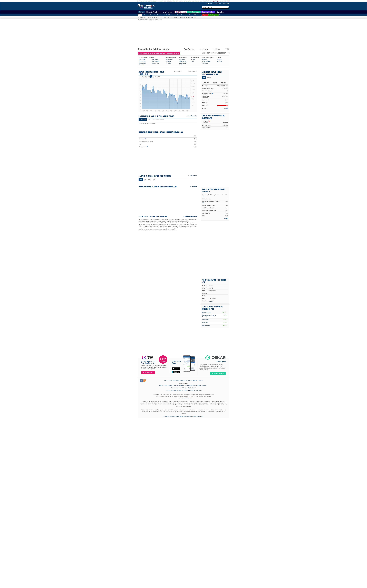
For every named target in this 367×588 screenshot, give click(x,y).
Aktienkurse (141, 17)
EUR (204, 77)
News (174, 416)
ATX (138, 1)
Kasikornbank (181, 385)
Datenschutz (174, 390)
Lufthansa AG (206, 325)
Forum (221, 15)
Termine (170, 17)
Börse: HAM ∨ (178, 71)
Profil (192, 61)
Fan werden (226, 3)
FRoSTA (161, 385)
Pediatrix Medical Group (170, 385)
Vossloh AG (205, 323)
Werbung (185, 388)
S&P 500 (201, 380)
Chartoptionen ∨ (192, 71)
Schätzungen (183, 61)
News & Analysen (153, 12)
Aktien (140, 15)
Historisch (142, 65)
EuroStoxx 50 (176, 380)
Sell (154, 180)
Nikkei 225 (196, 380)
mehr (209, 77)
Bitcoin (193, 416)
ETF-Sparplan (194, 12)
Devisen (186, 15)
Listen (165, 17)
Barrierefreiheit (192, 388)
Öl (192, 1)
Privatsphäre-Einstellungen (195, 390)
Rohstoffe (180, 15)
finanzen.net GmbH (187, 398)
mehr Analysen (193, 176)
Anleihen (174, 15)
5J (155, 77)
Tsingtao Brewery (189, 385)
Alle (149, 120)
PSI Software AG (207, 312)
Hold (150, 180)
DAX (147, 1)
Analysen (168, 61)
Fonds (166, 15)
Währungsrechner (168, 416)
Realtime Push (155, 63)
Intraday (142, 77)
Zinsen (191, 15)
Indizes (145, 15)
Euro (201, 1)
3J (153, 77)
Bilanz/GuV (182, 59)
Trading (200, 15)
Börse (141, 12)
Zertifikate (151, 15)
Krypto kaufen (208, 12)
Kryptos (205, 15)
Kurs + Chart (142, 59)
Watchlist (219, 61)
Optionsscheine (206, 61)
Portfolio (219, 59)
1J (151, 77)
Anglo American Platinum (201, 385)
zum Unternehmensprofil (191, 216)
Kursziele (168, 63)
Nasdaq (181, 1)
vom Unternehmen (158, 120)
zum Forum (194, 186)
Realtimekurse (158, 17)
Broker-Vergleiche (213, 15)
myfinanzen (168, 12)
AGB (186, 390)
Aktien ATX (166, 380)
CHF (211, 1)
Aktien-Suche (149, 17)
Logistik (211, 301)
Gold (221, 1)
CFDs (195, 15)
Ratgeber (220, 12)
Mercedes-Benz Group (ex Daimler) (209, 316)
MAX (158, 77)
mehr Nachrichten (193, 116)
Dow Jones (182, 380)
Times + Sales (142, 61)
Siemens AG (206, 320)
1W (146, 77)
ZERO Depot (182, 12)
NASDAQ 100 (189, 380)
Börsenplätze (142, 63)
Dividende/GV (183, 63)
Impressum (179, 388)
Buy (145, 180)
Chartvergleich (156, 61)
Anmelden (209, 3)
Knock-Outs (205, 63)
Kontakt (173, 388)
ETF (169, 15)
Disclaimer (181, 390)
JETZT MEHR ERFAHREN (218, 374)
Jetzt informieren (148, 372)
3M (149, 77)
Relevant (143, 120)
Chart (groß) (155, 59)
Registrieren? (217, 3)
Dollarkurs (182, 416)
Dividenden (176, 17)
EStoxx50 (169, 1)
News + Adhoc (170, 59)
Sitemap (168, 390)
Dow (158, 1)
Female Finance (192, 17)
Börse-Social (184, 17)
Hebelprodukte (159, 15)
